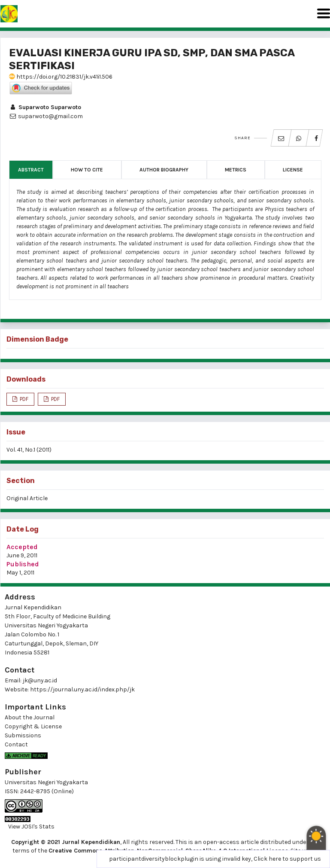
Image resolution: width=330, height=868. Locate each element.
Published (23, 564)
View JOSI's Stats (31, 827)
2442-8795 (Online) (47, 791)
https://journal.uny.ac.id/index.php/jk (82, 689)
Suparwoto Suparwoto (45, 107)
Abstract (31, 170)
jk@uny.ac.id (40, 680)
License (293, 170)
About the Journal (30, 717)
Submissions (23, 735)
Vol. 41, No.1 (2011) (29, 450)
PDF (23, 399)
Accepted (22, 547)
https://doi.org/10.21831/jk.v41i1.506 (61, 77)
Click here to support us (287, 859)
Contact (16, 744)
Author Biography (164, 170)
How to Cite (87, 170)
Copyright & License (33, 726)
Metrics (236, 170)
